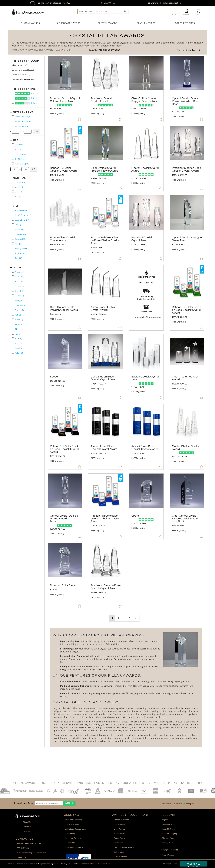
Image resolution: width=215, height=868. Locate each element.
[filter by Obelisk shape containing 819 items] (13, 234)
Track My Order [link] (169, 829)
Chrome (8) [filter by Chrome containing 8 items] (19, 286)
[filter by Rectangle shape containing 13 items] (13, 248)
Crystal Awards (107, 23)
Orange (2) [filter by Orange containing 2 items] (19, 310)
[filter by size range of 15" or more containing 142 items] (13, 163)
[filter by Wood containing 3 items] (13, 196)
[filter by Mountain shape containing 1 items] (13, 229)
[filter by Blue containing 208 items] (13, 281)
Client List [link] (27, 827)
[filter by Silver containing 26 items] (13, 329)
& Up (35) (27, 98)
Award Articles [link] (168, 855)
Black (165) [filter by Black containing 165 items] (19, 277)
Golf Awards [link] (119, 852)
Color (17, 268)
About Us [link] (27, 822)
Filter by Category (26, 61)
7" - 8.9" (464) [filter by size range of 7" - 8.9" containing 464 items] (20, 154)
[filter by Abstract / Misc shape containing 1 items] (13, 210)
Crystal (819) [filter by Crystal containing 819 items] (20, 182)
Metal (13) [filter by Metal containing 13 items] (19, 187)
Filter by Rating (24, 89)
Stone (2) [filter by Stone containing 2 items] (19, 192)
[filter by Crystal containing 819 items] (13, 182)
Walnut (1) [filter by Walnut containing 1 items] (19, 339)
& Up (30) (27, 94)
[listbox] (193, 50)
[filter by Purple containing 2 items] (13, 319)
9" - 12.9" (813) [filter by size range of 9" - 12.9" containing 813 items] (21, 159)
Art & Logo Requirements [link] (76, 829)
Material (19, 178)
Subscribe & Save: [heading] (24, 803)
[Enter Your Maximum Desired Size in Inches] (25, 169)
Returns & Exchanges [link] (74, 838)
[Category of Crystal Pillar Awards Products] (107, 42)
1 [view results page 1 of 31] (112, 618)
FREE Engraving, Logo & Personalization (163, 3)
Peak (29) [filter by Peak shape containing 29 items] (19, 244)
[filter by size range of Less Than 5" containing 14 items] (13, 144)
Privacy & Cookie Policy (101, 864)
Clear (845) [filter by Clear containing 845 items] (19, 291)
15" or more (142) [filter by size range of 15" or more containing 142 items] (22, 164)
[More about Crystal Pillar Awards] (126, 687)
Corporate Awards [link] (121, 820)
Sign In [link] (165, 820)
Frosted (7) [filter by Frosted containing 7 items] (19, 296)
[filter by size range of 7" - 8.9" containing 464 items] (13, 154)
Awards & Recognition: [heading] (130, 815)
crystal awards (83, 46)
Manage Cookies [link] (169, 838)
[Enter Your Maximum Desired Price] (28, 132)
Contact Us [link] (22, 857)
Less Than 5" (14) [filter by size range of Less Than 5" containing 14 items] (22, 145)
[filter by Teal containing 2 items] (13, 334)
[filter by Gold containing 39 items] (13, 300)
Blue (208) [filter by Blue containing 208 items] (19, 281)
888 (91, 50)
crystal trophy (92, 725)
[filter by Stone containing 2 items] (13, 191)
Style (16, 206)
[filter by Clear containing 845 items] (13, 291)
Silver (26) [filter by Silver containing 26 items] (19, 329)
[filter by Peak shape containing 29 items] (13, 243)
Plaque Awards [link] (120, 838)
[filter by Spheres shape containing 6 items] (13, 253)
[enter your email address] (49, 803)
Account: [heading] (168, 815)
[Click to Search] (125, 11)
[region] (44, 803)
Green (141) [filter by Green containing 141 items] (20, 305)
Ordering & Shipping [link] (74, 820)
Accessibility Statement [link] (75, 847)
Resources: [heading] (170, 850)
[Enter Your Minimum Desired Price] (15, 132)
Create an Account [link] (170, 824)
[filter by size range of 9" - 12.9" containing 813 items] (13, 159)
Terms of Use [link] (71, 843)
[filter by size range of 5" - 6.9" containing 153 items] (13, 149)
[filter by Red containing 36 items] (13, 324)
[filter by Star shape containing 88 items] (13, 258)
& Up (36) (27, 103)
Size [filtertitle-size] (15, 140)
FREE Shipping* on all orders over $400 (50, 3)
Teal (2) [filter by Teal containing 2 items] (18, 334)
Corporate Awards (69, 23)
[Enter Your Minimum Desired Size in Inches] (14, 169)
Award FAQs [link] (70, 834)
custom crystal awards (74, 711)
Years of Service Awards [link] (124, 847)
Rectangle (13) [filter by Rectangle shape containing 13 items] (21, 249)
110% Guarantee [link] (72, 824)
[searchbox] (103, 11)
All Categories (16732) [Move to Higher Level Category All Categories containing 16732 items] (21, 65)
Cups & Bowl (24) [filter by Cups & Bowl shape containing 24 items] (22, 220)
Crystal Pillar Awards (107, 50)
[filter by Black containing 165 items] (13, 276)
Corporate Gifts (185, 23)
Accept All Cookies (193, 864)
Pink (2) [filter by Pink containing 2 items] (18, 315)
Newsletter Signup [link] (170, 834)
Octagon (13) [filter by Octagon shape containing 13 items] (20, 239)
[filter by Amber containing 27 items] (13, 272)
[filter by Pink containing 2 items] (13, 315)
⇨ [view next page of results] (136, 618)
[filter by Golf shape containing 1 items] (13, 224)
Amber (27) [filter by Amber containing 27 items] (19, 272)
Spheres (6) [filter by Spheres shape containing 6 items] (20, 253)
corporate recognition (114, 735)
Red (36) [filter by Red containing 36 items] (18, 324)
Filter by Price (23, 112)
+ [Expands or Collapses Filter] (11, 61)
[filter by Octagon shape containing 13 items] (13, 239)
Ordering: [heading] (72, 815)
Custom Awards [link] (120, 857)
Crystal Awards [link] (120, 824)
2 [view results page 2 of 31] (118, 618)
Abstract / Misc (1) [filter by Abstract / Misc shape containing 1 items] (22, 210)
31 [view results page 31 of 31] (130, 618)
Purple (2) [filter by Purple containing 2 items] (19, 320)
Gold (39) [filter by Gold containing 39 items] (19, 301)
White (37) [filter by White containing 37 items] (19, 343)
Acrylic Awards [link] (120, 834)
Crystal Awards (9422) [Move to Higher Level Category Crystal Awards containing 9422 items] (21, 75)
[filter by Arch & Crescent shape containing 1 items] (13, 215)
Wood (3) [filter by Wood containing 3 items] (19, 197)
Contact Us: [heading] (25, 839)
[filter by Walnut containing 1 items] (13, 338)
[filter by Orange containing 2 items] (13, 310)
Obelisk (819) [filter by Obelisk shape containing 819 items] (20, 234)
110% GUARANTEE (107, 3)
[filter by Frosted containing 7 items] (13, 295)
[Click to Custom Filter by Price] (36, 132)
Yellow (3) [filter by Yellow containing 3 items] (19, 353)
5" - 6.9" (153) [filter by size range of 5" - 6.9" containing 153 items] (20, 149)
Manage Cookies (170, 864)
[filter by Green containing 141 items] (13, 305)
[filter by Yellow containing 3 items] (13, 353)
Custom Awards (30, 23)
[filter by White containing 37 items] (13, 343)
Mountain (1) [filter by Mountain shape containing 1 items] (20, 229)
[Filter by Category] (26, 61)
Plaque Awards (146, 23)
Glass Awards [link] (119, 829)
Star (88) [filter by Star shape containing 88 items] (18, 258)
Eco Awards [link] (119, 843)
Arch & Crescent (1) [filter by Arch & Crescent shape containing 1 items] (23, 215)
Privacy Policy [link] (168, 843)
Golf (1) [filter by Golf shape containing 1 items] (18, 225)
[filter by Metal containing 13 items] (13, 187)
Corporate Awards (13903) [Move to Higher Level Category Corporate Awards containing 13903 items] (23, 70)
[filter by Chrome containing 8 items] (13, 286)
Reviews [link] (26, 831)
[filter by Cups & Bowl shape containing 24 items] (13, 220)
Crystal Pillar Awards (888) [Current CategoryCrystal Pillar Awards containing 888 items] (23, 79)
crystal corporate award (151, 738)
